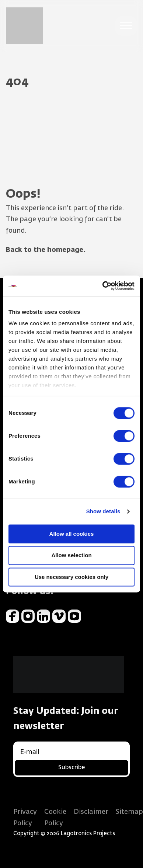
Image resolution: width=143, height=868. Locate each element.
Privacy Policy (25, 818)
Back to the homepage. (46, 250)
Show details (103, 511)
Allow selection (71, 555)
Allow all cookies (72, 534)
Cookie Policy (55, 818)
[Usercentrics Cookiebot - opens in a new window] (103, 286)
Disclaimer (91, 812)
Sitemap (129, 812)
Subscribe (71, 768)
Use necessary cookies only (71, 577)
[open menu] (126, 26)
